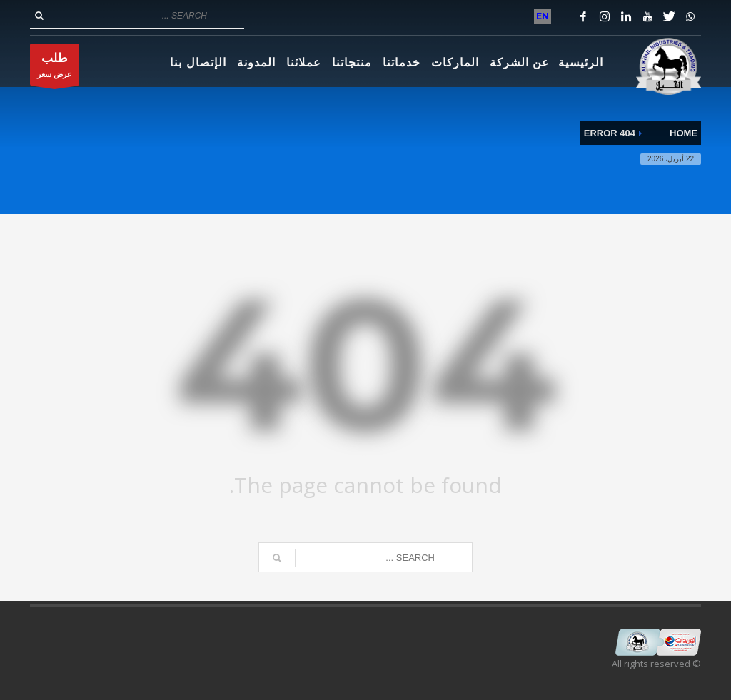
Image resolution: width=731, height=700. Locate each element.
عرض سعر (55, 68)
